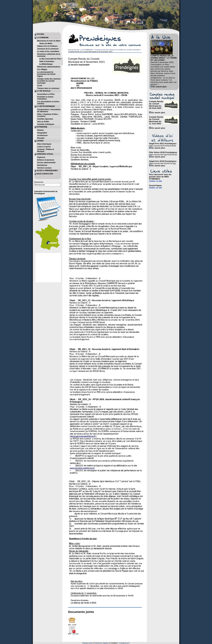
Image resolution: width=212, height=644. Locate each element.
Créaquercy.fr (124, 643)
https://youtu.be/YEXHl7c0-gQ (162, 163)
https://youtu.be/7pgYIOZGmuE (163, 155)
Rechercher (39, 182)
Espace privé (88, 643)
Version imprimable (79, 65)
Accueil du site (74, 50)
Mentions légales (102, 643)
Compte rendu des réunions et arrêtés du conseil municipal (117, 50)
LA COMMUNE (87, 50)
